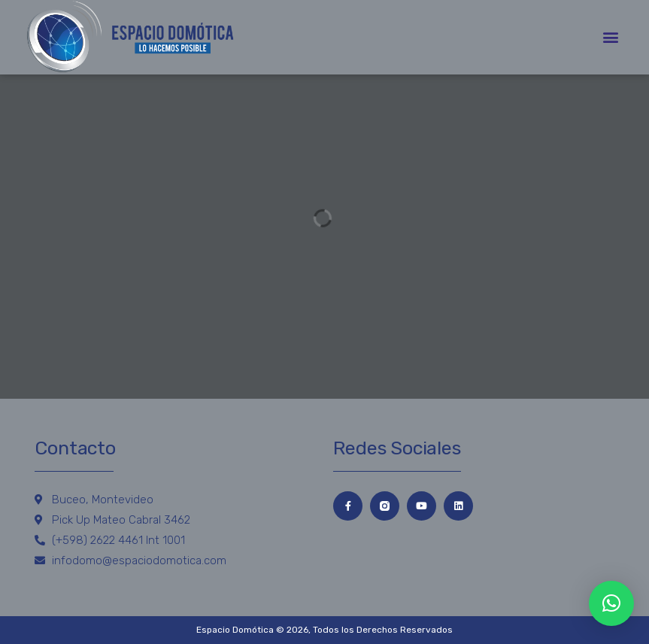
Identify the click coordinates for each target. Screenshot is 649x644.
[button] (610, 37)
